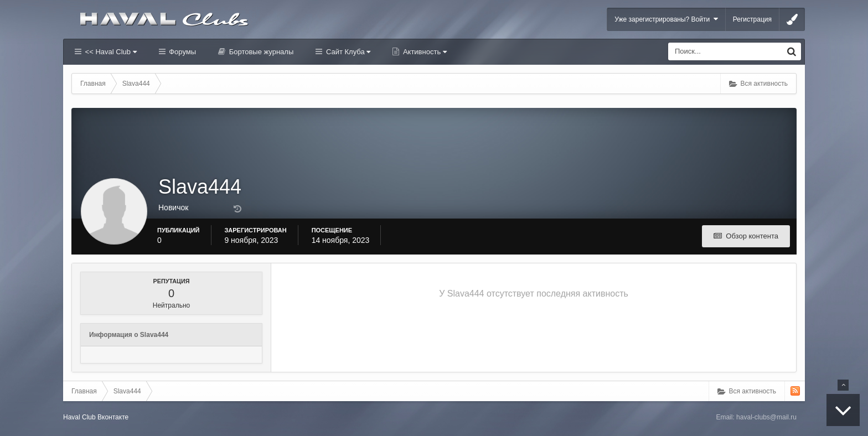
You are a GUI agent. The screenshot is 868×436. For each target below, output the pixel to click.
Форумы (182, 52)
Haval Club (79, 417)
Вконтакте (113, 417)
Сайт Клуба (347, 52)
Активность (424, 52)
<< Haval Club (110, 52)
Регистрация (752, 19)
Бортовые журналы (260, 52)
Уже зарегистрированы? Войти (666, 19)
